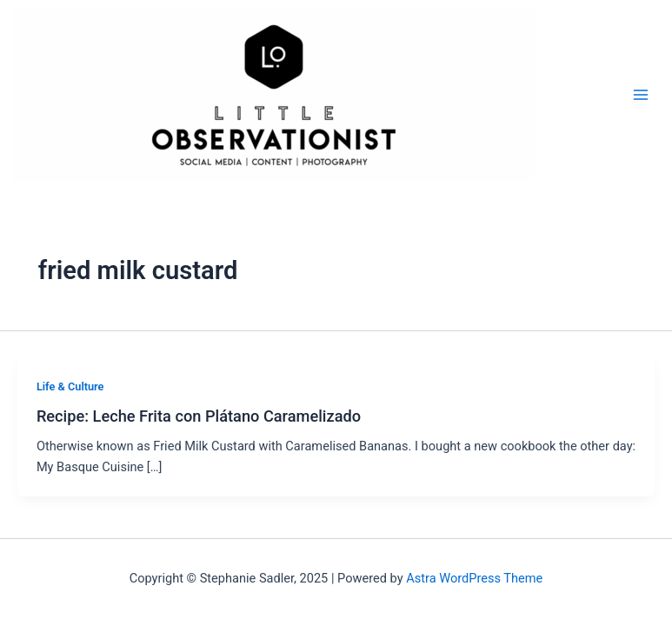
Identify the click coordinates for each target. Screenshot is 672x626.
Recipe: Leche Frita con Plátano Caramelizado (199, 416)
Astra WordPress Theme (474, 578)
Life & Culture (70, 386)
